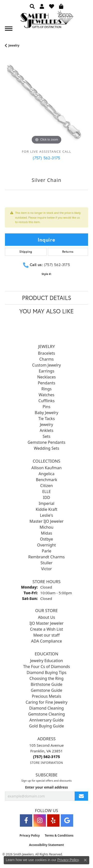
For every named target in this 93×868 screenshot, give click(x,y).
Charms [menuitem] (46, 359)
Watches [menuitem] (47, 395)
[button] (32, 6)
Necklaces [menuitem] (46, 377)
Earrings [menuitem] (46, 371)
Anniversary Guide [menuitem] (47, 720)
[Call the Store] (46, 757)
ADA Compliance (46, 641)
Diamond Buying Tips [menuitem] (46, 672)
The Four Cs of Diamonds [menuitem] (46, 667)
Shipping (26, 252)
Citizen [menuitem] (46, 486)
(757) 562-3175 (46, 158)
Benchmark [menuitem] (47, 480)
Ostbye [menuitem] (46, 539)
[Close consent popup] (85, 860)
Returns (68, 252)
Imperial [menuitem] (46, 503)
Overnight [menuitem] (47, 545)
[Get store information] (46, 763)
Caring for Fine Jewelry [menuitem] (46, 702)
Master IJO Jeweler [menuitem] (47, 521)
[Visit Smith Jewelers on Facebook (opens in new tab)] (26, 820)
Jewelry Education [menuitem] (46, 661)
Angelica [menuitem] (47, 474)
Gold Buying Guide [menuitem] (46, 726)
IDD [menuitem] (46, 497)
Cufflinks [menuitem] (46, 401)
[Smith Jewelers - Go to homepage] (47, 21)
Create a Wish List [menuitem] (46, 629)
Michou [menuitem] (47, 527)
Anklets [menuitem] (46, 430)
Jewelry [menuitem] (47, 424)
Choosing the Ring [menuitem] (47, 678)
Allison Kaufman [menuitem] (46, 468)
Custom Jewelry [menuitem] (47, 365)
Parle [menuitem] (46, 551)
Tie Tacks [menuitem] (46, 419)
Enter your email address (46, 787)
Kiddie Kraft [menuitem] (46, 509)
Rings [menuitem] (46, 389)
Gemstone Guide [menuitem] (46, 690)
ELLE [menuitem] (46, 492)
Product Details (47, 298)
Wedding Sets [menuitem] (46, 448)
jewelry (14, 45)
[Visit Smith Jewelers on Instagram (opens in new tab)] (40, 820)
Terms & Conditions (59, 835)
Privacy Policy (30, 835)
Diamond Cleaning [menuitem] (46, 708)
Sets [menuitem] (46, 436)
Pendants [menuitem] (46, 383)
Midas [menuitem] (46, 533)
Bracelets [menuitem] (46, 353)
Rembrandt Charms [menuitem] (46, 557)
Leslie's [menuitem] (46, 515)
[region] (46, 104)
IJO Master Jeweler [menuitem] (47, 623)
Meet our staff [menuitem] (46, 635)
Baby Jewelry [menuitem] (46, 413)
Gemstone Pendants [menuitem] (46, 442)
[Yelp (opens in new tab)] (53, 820)
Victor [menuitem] (46, 569)
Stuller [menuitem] (46, 563)
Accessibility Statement (46, 845)
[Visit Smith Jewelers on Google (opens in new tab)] (67, 820)
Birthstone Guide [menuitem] (47, 684)
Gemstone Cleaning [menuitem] (47, 714)
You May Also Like (46, 311)
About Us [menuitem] (46, 617)
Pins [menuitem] (46, 407)
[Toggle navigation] (9, 29)
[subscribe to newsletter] (81, 796)
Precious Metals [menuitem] (46, 696)
